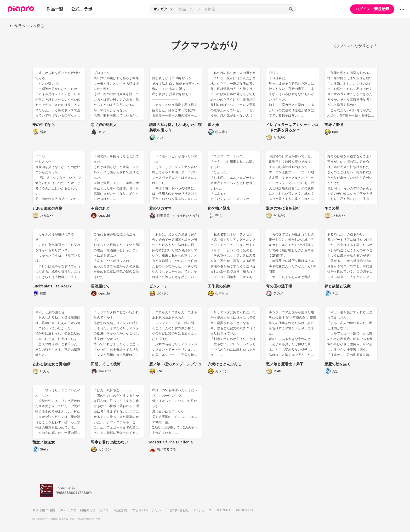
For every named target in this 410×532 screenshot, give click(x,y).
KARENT (224, 510)
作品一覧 (55, 9)
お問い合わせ (179, 510)
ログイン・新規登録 (372, 9)
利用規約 (120, 510)
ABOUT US (244, 510)
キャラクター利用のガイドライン (84, 510)
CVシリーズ (203, 510)
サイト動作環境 (44, 510)
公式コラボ (82, 9)
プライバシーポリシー (148, 510)
